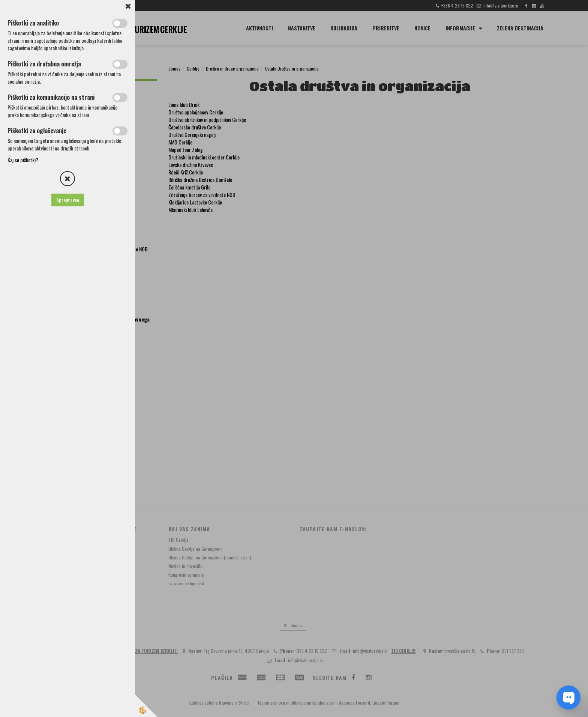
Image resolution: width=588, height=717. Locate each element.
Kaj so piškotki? (23, 160)
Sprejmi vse (68, 200)
